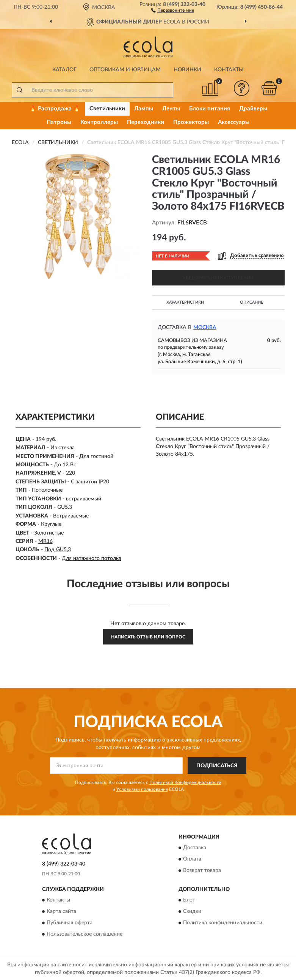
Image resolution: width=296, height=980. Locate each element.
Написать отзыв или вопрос (148, 637)
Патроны (59, 122)
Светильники (107, 109)
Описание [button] (251, 302)
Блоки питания (210, 109)
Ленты (171, 109)
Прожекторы (191, 122)
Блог (189, 900)
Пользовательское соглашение (85, 935)
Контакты (229, 70)
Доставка (195, 848)
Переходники (146, 122)
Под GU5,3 (58, 550)
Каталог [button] (64, 70)
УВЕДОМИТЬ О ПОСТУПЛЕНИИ (218, 278)
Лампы (144, 109)
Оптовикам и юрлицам (125, 70)
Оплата (192, 859)
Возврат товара (202, 871)
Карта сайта (61, 912)
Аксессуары (234, 122)
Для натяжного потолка (92, 558)
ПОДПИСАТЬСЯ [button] (217, 766)
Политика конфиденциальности (223, 923)
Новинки (187, 70)
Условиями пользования (142, 789)
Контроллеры (99, 122)
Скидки (192, 912)
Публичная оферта (70, 923)
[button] (173, 10)
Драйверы (253, 109)
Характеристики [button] (185, 302)
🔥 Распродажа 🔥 (55, 109)
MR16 (45, 541)
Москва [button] (205, 328)
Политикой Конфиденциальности (185, 782)
